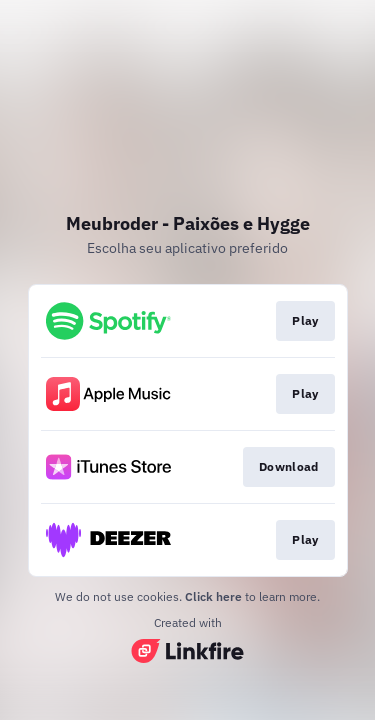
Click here (213, 596)
